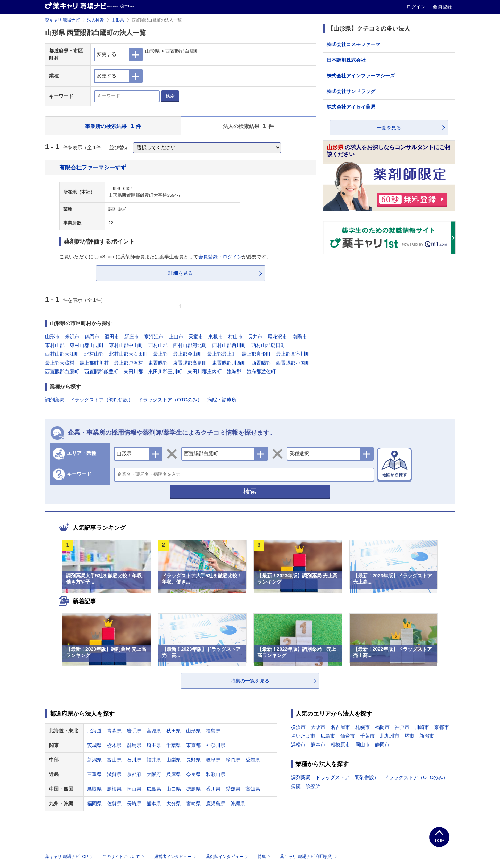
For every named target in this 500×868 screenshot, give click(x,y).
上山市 (176, 337)
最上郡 (160, 354)
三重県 (94, 774)
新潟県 (94, 760)
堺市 (409, 736)
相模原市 (340, 744)
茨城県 (94, 745)
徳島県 (193, 789)
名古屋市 (340, 727)
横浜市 (298, 727)
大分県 (174, 803)
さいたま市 (303, 736)
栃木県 (114, 745)
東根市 (216, 337)
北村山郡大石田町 (128, 354)
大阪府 (154, 774)
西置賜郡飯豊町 (101, 372)
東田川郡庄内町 (205, 372)
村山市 (235, 337)
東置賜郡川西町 (229, 363)
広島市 (328, 736)
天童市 (196, 337)
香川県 (213, 789)
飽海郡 (234, 372)
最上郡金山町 (187, 354)
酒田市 (112, 337)
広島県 (154, 789)
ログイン (417, 7)
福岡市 (382, 727)
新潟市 (427, 736)
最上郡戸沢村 (128, 363)
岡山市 (362, 744)
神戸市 (402, 727)
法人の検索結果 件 (248, 126)
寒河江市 (154, 337)
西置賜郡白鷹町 (62, 372)
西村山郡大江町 (62, 354)
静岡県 (233, 760)
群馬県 (134, 745)
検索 (170, 96)
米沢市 (72, 337)
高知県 (253, 789)
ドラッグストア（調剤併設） (101, 400)
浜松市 (298, 744)
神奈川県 (216, 745)
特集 (265, 857)
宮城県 (154, 731)
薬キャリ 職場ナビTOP (70, 857)
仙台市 (348, 736)
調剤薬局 (55, 400)
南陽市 (300, 337)
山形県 (118, 20)
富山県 (114, 760)
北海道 (94, 731)
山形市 (52, 337)
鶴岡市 (92, 337)
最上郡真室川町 (293, 354)
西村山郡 (158, 345)
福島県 (213, 731)
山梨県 (174, 760)
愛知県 (253, 760)
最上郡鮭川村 (94, 363)
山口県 (174, 789)
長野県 (193, 760)
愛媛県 (233, 789)
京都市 (442, 727)
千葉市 (367, 736)
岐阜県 (213, 760)
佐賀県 (114, 803)
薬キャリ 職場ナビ (62, 20)
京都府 (134, 774)
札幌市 (362, 727)
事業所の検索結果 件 (113, 126)
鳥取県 (94, 789)
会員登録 (442, 7)
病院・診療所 (222, 400)
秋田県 (174, 731)
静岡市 (382, 744)
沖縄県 (238, 803)
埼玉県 (154, 745)
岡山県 (134, 789)
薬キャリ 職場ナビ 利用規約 (308, 857)
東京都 (193, 745)
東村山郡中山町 (126, 345)
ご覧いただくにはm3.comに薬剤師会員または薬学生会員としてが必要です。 (165, 257)
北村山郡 (94, 354)
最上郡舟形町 (256, 354)
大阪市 (318, 727)
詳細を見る (181, 273)
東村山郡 (55, 345)
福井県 (154, 760)
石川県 (134, 760)
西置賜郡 (261, 363)
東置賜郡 (158, 363)
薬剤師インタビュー (228, 857)
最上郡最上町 (222, 354)
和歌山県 (216, 774)
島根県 (114, 789)
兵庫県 (174, 774)
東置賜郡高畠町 (190, 363)
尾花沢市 (277, 337)
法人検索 (95, 20)
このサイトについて (124, 857)
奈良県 (193, 774)
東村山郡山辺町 (87, 345)
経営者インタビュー (176, 857)
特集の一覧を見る (250, 681)
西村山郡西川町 (229, 345)
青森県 (114, 731)
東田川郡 (133, 372)
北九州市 (390, 736)
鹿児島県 (216, 803)
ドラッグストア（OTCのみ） (170, 400)
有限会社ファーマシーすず (93, 167)
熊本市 (318, 744)
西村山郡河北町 (190, 345)
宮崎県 (193, 803)
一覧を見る (389, 128)
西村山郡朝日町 (268, 345)
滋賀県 (114, 774)
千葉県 (174, 745)
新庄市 (132, 337)
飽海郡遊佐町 (261, 372)
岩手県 (134, 731)
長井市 (255, 337)
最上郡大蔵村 (60, 363)
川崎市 (422, 727)
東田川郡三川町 (165, 372)
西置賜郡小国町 (293, 363)
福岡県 (94, 803)
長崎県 (134, 803)
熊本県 (154, 803)
